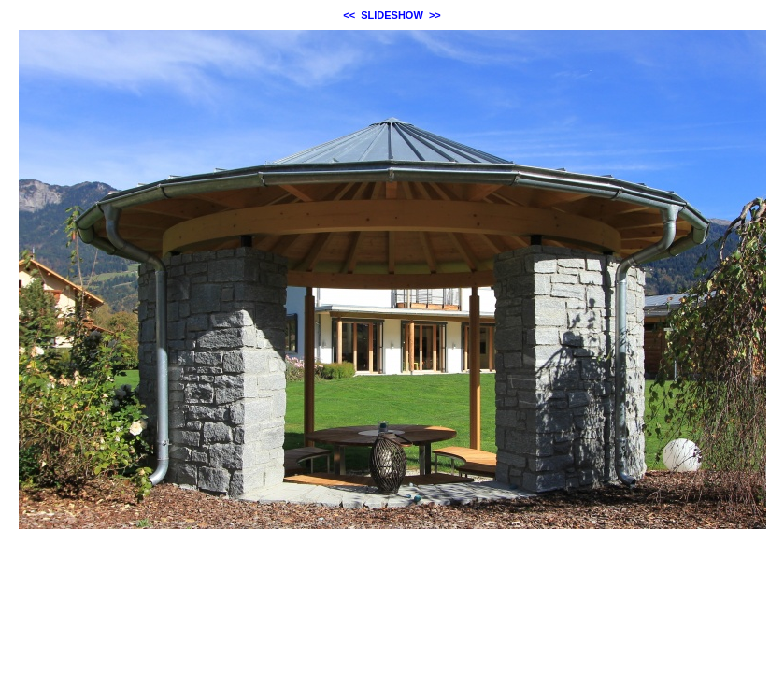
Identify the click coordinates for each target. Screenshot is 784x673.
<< (349, 15)
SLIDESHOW (392, 15)
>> (435, 15)
